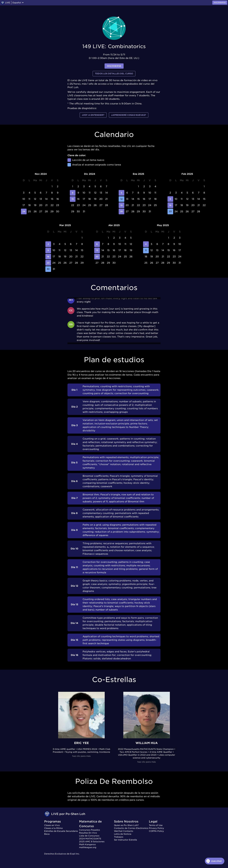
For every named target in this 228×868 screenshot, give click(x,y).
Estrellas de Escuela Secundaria (61, 831)
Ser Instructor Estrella (125, 840)
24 (24, 211)
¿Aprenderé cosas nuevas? (129, 115)
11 (146, 250)
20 (97, 257)
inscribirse (114, 66)
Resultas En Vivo (88, 833)
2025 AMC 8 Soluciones (92, 842)
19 (121, 205)
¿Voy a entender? (93, 115)
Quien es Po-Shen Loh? (126, 825)
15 (73, 199)
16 (170, 205)
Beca (47, 834)
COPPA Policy (156, 831)
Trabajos (119, 837)
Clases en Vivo (52, 825)
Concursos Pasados (89, 830)
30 (48, 269)
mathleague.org (88, 847)
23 (170, 211)
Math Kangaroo (87, 844)
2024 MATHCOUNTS (90, 839)
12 (121, 199)
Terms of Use (156, 825)
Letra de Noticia (123, 834)
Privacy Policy (156, 828)
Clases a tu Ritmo (54, 828)
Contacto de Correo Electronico (131, 828)
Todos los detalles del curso (114, 74)
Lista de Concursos (89, 836)
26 (121, 211)
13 (97, 250)
